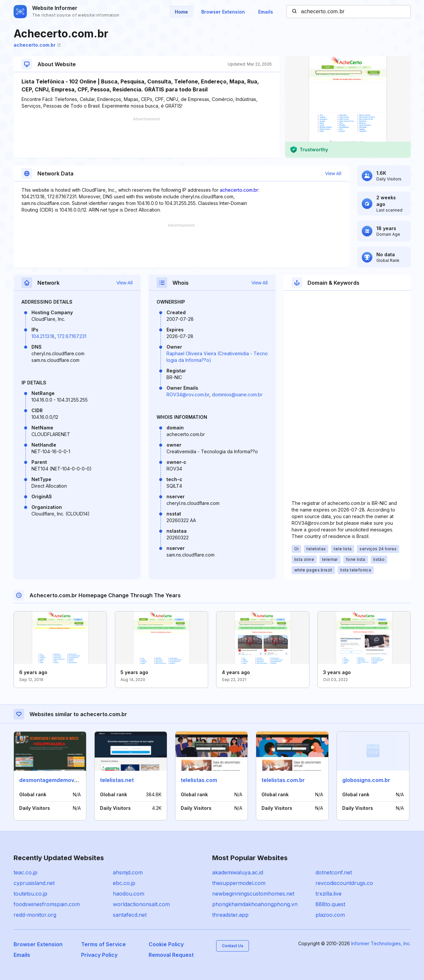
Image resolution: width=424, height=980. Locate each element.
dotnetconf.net (334, 872)
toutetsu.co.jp (30, 894)
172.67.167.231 (72, 336)
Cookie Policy (166, 944)
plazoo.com (330, 915)
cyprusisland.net (34, 883)
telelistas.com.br (283, 780)
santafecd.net (130, 915)
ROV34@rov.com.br (188, 394)
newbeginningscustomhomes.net (253, 894)
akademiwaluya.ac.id (238, 872)
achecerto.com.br (37, 45)
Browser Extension (223, 12)
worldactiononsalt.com (141, 904)
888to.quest (330, 904)
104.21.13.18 (43, 336)
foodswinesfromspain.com (47, 904)
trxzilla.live (329, 894)
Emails (266, 12)
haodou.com (129, 894)
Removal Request (171, 955)
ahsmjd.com (128, 872)
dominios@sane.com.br (237, 394)
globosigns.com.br (366, 780)
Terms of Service (103, 944)
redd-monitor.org (35, 915)
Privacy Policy (99, 955)
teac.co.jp (25, 872)
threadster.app (230, 915)
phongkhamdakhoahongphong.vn (255, 904)
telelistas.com (199, 780)
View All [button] (333, 173)
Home (181, 12)
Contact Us (233, 946)
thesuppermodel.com (239, 883)
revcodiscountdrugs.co (344, 883)
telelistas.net (117, 780)
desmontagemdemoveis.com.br (60, 780)
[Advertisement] (147, 137)
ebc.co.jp (124, 883)
